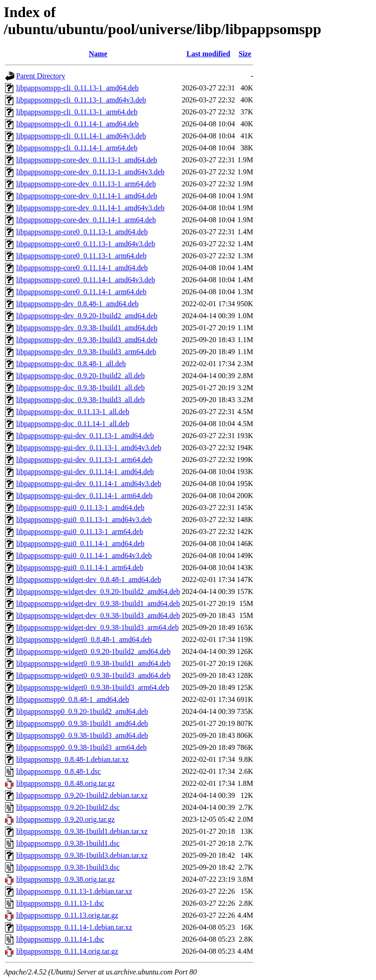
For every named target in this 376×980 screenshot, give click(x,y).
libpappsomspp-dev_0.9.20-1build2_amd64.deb (87, 316)
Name (98, 54)
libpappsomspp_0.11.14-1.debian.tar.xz (74, 927)
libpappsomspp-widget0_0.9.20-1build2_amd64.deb (93, 651)
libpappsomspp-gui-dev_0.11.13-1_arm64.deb (84, 460)
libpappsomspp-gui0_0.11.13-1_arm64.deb (80, 532)
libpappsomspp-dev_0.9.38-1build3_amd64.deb (87, 340)
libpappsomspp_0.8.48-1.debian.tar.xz (72, 759)
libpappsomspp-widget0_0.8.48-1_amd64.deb (84, 639)
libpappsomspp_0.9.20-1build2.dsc (68, 807)
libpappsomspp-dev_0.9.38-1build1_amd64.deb (87, 328)
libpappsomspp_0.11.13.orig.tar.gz (67, 915)
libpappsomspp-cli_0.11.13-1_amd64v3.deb (81, 100)
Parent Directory (41, 76)
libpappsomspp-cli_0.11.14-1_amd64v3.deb (81, 136)
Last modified (208, 54)
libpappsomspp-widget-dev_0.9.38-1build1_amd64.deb (98, 603)
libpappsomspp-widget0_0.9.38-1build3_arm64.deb (93, 687)
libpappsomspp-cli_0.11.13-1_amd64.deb (78, 88)
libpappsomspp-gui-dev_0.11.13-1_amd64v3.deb (89, 448)
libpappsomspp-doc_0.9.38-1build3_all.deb (81, 400)
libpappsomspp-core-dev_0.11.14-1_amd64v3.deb (90, 208)
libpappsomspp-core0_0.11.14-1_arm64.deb (81, 292)
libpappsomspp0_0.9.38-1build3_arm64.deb (81, 747)
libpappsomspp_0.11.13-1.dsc (60, 903)
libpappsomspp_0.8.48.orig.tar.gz (66, 783)
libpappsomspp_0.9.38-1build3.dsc (68, 867)
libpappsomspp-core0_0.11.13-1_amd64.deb (82, 232)
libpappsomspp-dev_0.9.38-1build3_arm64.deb (86, 352)
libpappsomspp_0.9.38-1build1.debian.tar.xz (82, 831)
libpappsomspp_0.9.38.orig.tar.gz (66, 879)
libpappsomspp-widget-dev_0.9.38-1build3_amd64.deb (98, 615)
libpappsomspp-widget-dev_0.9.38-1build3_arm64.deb (97, 627)
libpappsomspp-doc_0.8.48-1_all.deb (71, 364)
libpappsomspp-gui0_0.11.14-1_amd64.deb (80, 543)
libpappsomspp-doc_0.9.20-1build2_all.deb (81, 376)
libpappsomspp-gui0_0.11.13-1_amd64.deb (80, 508)
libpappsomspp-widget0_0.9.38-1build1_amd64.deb (93, 663)
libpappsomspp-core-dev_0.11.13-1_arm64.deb (86, 184)
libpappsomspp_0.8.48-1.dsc (59, 771)
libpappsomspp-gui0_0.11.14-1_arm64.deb (80, 567)
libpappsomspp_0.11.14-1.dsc (60, 939)
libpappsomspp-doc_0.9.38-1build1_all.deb (81, 388)
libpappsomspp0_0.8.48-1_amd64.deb (73, 699)
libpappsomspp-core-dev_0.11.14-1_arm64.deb (86, 220)
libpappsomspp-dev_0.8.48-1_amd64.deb (77, 304)
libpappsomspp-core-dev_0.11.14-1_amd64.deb (87, 196)
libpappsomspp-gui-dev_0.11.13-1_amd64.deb (85, 436)
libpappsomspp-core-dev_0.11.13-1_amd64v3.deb (90, 172)
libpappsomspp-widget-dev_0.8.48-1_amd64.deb (89, 579)
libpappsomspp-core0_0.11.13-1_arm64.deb (81, 256)
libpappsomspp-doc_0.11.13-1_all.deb (73, 412)
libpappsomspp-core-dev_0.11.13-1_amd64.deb (87, 160)
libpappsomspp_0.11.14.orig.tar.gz (67, 951)
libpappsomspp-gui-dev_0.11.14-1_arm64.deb (84, 496)
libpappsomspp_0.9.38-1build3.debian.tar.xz (82, 855)
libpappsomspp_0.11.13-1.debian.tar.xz (74, 891)
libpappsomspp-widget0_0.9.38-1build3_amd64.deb (93, 675)
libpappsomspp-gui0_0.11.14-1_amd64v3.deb (84, 555)
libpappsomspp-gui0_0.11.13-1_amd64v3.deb (84, 520)
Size (245, 54)
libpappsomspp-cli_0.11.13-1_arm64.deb (77, 112)
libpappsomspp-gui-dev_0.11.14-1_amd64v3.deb (89, 484)
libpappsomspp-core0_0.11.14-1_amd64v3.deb (86, 280)
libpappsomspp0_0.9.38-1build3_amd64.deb (82, 735)
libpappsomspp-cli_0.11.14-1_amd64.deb (78, 124)
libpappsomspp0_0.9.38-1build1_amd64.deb (82, 723)
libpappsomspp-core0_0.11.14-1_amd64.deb (82, 268)
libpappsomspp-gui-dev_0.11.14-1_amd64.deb (85, 472)
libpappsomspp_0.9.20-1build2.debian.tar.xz (82, 795)
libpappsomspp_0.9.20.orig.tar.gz (66, 819)
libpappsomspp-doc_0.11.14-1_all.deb (73, 424)
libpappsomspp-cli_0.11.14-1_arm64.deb (77, 148)
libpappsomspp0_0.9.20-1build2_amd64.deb (82, 711)
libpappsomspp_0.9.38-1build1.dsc (68, 843)
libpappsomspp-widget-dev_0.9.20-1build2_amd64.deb (98, 591)
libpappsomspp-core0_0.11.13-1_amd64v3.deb (86, 244)
